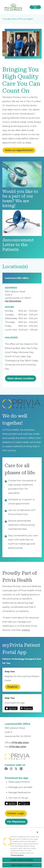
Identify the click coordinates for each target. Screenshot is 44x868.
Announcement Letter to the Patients (18, 245)
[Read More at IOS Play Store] (11, 803)
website (26, 630)
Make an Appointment (19, 150)
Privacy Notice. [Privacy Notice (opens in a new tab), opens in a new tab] (17, 855)
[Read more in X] (16, 769)
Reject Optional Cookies (22, 865)
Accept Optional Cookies (22, 860)
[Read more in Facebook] (6, 769)
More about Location (21, 378)
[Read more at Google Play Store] (26, 708)
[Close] (37, 832)
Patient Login (16, 813)
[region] (22, 848)
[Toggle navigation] (35, 7)
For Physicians (16, 822)
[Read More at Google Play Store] (24, 803)
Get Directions (13, 301)
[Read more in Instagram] (11, 769)
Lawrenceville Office (17, 278)
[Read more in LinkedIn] (21, 769)
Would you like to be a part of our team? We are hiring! (20, 199)
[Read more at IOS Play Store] (11, 708)
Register (12, 687)
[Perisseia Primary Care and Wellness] (13, 7)
